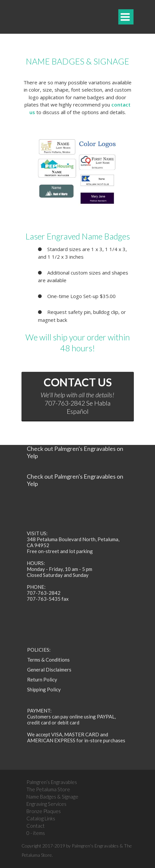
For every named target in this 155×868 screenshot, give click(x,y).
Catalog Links (41, 818)
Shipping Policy (44, 689)
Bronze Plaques (44, 811)
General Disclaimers (49, 670)
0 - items (36, 833)
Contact (36, 826)
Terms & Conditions (48, 660)
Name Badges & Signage (52, 797)
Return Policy (42, 679)
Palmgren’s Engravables (52, 782)
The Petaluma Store (48, 789)
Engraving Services (46, 804)
